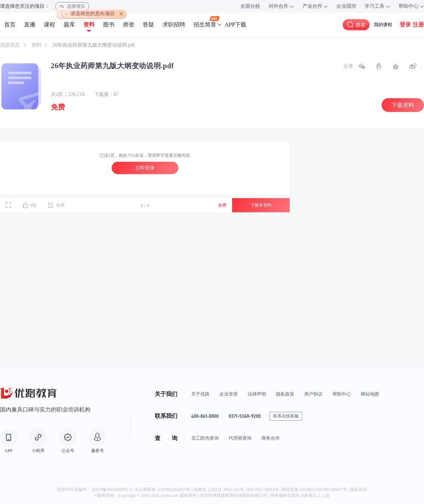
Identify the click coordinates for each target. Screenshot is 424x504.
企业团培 (346, 6)
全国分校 (250, 6)
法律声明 (257, 394)
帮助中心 (342, 394)
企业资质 (229, 394)
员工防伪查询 (205, 438)
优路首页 (11, 45)
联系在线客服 (286, 416)
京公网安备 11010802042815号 (163, 490)
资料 (37, 45)
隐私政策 (285, 394)
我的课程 (383, 25)
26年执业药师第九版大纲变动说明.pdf (94, 45)
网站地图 (370, 394)
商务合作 (271, 438)
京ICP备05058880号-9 (112, 490)
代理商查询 (240, 438)
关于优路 (200, 394)
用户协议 (313, 394)
